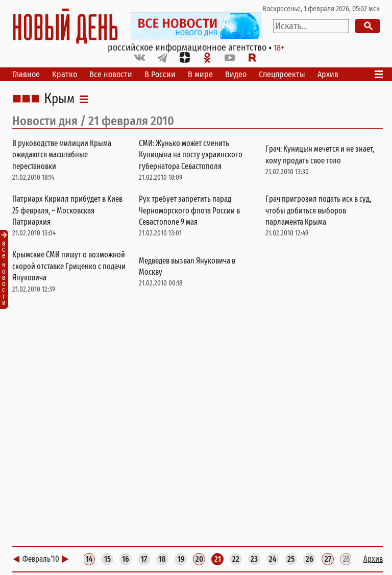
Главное (26, 74)
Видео (236, 74)
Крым (59, 99)
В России (160, 74)
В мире (200, 74)
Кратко (65, 74)
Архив (328, 74)
